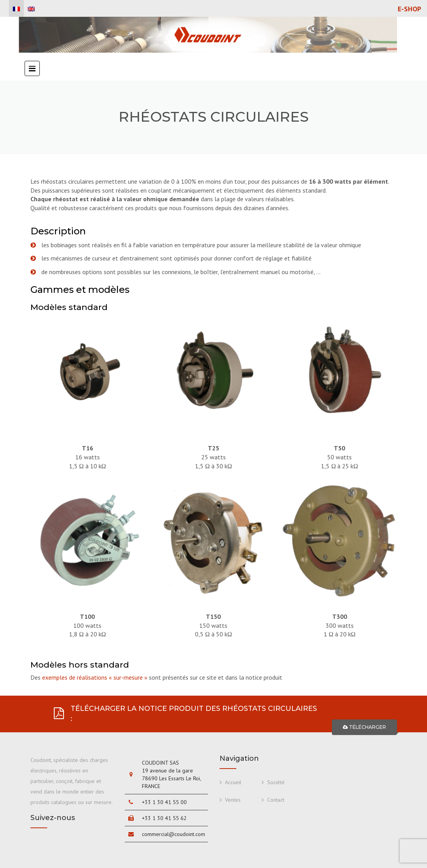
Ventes (233, 800)
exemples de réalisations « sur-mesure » (95, 677)
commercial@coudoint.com (174, 834)
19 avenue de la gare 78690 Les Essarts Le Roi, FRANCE (171, 778)
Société (276, 782)
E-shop (409, 9)
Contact (276, 800)
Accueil (233, 782)
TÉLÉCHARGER (364, 727)
